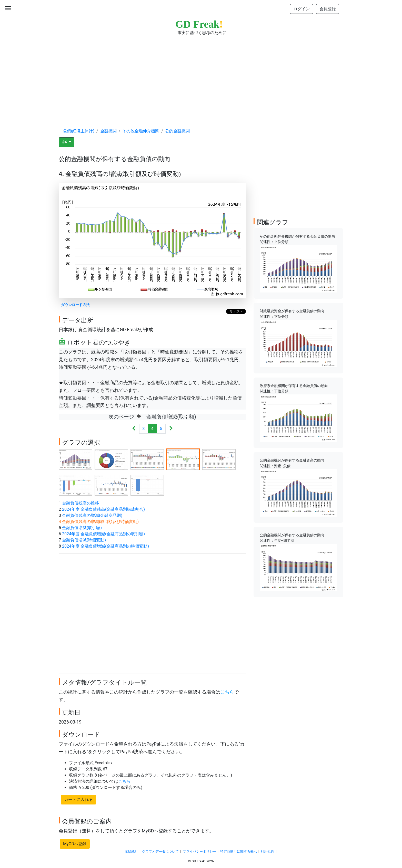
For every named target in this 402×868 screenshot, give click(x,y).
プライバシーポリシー (199, 851)
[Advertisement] (201, 77)
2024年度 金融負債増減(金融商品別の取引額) (103, 534)
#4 (65, 142)
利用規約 (267, 851)
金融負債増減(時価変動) (84, 540)
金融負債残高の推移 (81, 503)
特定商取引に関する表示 (239, 851)
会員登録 (328, 9)
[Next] (171, 429)
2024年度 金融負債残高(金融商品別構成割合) (103, 509)
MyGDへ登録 (75, 844)
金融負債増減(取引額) (82, 528)
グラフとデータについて (160, 851)
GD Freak (199, 24)
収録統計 (131, 851)
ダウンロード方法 (75, 305)
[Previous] (134, 429)
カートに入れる (78, 799)
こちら (227, 692)
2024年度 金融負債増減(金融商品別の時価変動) (105, 546)
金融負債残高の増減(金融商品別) (92, 515)
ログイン (301, 9)
